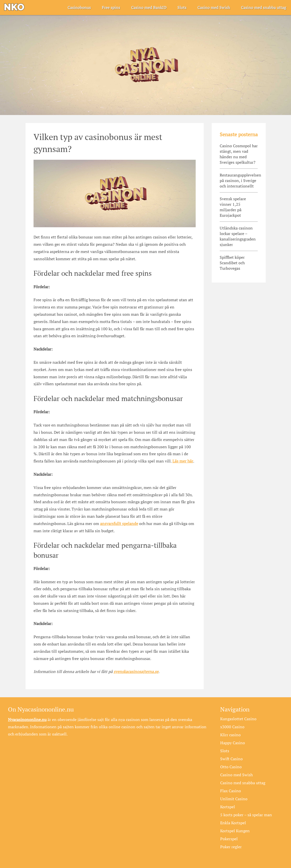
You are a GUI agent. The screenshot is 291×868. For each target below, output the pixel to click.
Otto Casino (231, 767)
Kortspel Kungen (235, 831)
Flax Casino (231, 791)
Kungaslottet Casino (238, 719)
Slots (182, 7)
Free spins (111, 7)
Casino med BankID (149, 7)
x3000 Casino (232, 727)
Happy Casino (233, 743)
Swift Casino (231, 759)
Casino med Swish (214, 7)
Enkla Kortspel (233, 823)
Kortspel (228, 807)
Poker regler (231, 847)
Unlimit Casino (234, 799)
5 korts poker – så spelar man (246, 815)
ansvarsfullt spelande (119, 523)
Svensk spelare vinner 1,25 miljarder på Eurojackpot (233, 207)
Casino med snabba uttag (263, 7)
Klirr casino (230, 735)
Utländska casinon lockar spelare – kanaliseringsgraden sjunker (238, 236)
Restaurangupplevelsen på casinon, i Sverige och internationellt (239, 180)
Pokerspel (229, 839)
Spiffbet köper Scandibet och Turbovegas (232, 263)
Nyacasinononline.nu (27, 719)
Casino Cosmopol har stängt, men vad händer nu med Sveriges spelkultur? (239, 154)
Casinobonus (79, 7)
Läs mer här (183, 461)
